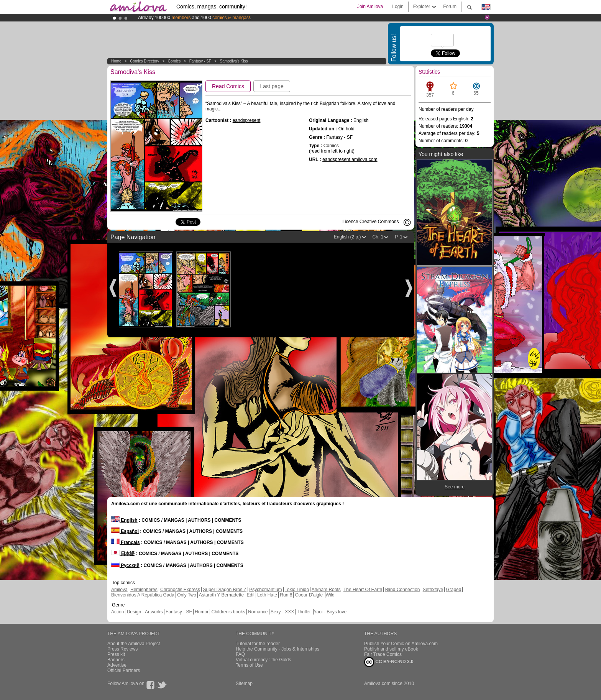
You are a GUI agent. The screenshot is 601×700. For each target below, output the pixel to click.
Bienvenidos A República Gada (143, 595)
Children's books (228, 612)
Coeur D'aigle (310, 595)
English (124, 520)
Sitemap (244, 684)
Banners (116, 660)
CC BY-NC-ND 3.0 (389, 662)
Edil (251, 595)
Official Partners (124, 670)
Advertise (117, 665)
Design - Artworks (145, 612)
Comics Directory (145, 61)
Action (117, 612)
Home (116, 61)
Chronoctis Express (180, 590)
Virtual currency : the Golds (264, 660)
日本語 (123, 554)
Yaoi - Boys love (330, 612)
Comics (174, 61)
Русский (125, 565)
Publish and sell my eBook (391, 649)
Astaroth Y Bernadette (222, 595)
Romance (258, 612)
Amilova (119, 590)
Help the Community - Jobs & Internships (278, 649)
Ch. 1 (378, 237)
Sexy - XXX (282, 612)
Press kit (116, 654)
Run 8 (286, 595)
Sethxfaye (433, 590)
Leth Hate (267, 595)
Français (126, 542)
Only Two (187, 595)
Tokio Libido (297, 590)
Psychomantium (265, 590)
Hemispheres (144, 590)
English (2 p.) (347, 237)
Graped (453, 590)
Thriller (304, 612)
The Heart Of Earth (363, 590)
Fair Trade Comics (383, 654)
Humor (202, 612)
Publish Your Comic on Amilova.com (401, 644)
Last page (272, 86)
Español (125, 531)
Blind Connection (403, 590)
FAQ (240, 654)
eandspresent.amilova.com (350, 159)
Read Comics (228, 86)
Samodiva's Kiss (234, 61)
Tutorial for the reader (258, 644)
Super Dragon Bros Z (224, 590)
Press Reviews (122, 649)
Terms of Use (249, 665)
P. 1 (399, 237)
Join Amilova (370, 7)
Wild (330, 595)
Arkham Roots (326, 590)
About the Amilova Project (134, 644)
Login (398, 7)
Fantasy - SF (200, 61)
